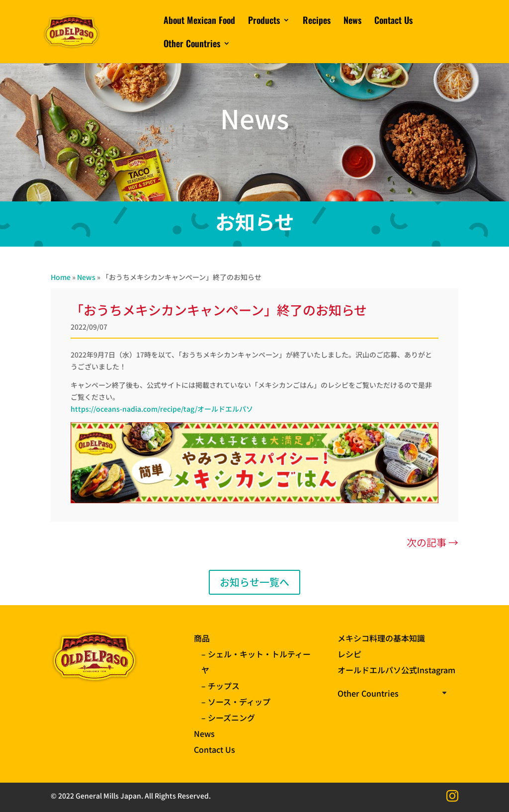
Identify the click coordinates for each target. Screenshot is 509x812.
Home (61, 277)
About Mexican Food (199, 21)
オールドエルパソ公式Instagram (396, 670)
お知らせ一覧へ (254, 582)
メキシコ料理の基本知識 (381, 638)
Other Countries (192, 45)
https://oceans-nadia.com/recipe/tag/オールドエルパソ (162, 409)
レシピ (349, 654)
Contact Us (393, 21)
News (352, 21)
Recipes (317, 21)
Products (264, 21)
